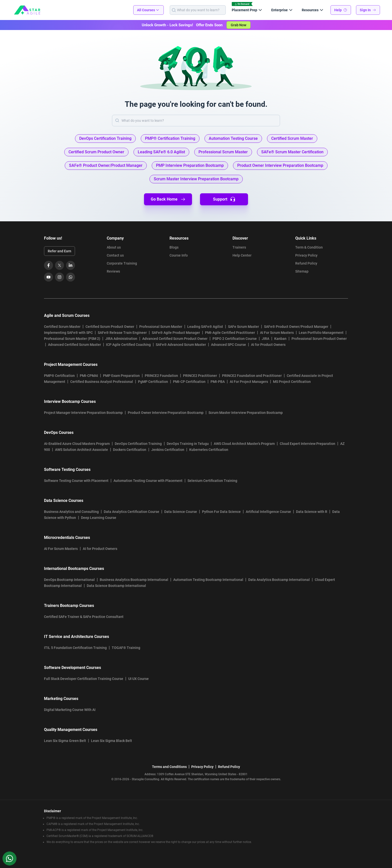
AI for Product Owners (268, 345)
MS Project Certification (292, 382)
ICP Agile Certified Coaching (128, 345)
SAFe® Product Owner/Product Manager (296, 327)
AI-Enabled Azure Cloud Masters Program (77, 444)
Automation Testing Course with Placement (148, 481)
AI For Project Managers (249, 382)
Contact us (115, 255)
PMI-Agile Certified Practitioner (230, 333)
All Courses (148, 10)
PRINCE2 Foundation (161, 376)
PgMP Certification (153, 382)
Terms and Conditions (169, 767)
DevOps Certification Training (138, 444)
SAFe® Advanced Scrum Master (181, 345)
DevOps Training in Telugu (188, 444)
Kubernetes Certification (209, 450)
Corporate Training (122, 263)
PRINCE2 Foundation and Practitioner (252, 376)
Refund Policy (306, 263)
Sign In (368, 10)
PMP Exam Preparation (121, 376)
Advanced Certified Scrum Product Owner (175, 339)
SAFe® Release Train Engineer (122, 333)
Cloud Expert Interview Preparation (307, 444)
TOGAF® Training (126, 648)
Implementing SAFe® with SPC (68, 333)
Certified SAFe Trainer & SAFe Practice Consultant (84, 617)
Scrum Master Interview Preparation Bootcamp (246, 413)
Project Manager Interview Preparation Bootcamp (83, 413)
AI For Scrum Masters (277, 333)
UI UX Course (138, 679)
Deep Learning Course (99, 518)
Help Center (242, 255)
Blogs (174, 247)
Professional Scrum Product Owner (319, 339)
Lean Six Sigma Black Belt (111, 741)
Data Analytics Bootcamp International (279, 580)
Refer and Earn (59, 251)
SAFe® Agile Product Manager (176, 333)
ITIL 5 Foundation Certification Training (75, 648)
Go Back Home (168, 199)
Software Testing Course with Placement (76, 481)
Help (341, 10)
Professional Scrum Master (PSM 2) (72, 339)
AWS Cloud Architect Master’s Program (244, 444)
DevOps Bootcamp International (69, 580)
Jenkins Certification (168, 450)
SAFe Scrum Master (243, 327)
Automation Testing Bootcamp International (208, 580)
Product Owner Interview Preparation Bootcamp (166, 413)
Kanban (280, 339)
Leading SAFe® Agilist (205, 327)
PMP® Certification (59, 376)
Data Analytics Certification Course (131, 512)
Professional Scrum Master (161, 327)
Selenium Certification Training (212, 481)
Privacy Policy (306, 255)
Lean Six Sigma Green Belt (65, 741)
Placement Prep (247, 10)
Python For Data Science (221, 512)
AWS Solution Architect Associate (81, 450)
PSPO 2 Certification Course (235, 339)
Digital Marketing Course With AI (70, 710)
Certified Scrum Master (62, 327)
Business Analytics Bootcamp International (134, 580)
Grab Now (238, 25)
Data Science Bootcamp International (116, 586)
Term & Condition (309, 247)
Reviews (113, 271)
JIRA (265, 339)
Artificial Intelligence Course (268, 512)
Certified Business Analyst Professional (102, 382)
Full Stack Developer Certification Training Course (84, 679)
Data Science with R (312, 512)
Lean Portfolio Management (321, 333)
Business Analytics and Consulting (71, 512)
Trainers (239, 247)
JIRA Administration (121, 339)
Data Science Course (181, 512)
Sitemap (302, 271)
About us (114, 247)
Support (224, 199)
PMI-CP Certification (189, 382)
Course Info (179, 255)
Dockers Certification (130, 450)
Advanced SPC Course (228, 345)
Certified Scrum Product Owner (110, 327)
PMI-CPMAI (89, 376)
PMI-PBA (218, 382)
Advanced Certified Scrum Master (74, 345)
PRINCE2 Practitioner (200, 376)
